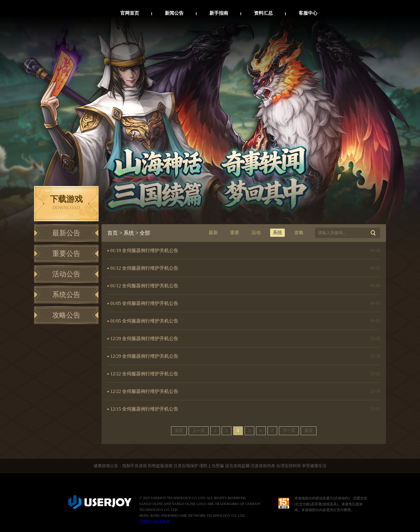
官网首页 (130, 13)
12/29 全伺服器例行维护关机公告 (144, 356)
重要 (235, 233)
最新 (213, 233)
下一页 (289, 431)
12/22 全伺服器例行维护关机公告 (144, 391)
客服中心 (308, 13)
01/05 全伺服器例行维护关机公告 (144, 321)
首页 (113, 233)
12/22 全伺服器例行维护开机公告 (144, 374)
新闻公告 (174, 13)
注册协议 (146, 521)
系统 (129, 233)
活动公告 (66, 274)
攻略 (299, 233)
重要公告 (66, 254)
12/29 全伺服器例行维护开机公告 (144, 338)
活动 (256, 233)
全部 (145, 233)
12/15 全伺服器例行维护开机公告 (144, 409)
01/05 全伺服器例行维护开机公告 (144, 303)
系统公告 (66, 295)
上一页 (199, 431)
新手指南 (219, 13)
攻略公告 (66, 315)
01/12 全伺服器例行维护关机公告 (144, 286)
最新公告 (66, 233)
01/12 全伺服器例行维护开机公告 (144, 268)
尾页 (309, 431)
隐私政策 (163, 521)
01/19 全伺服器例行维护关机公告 (144, 250)
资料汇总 (263, 13)
